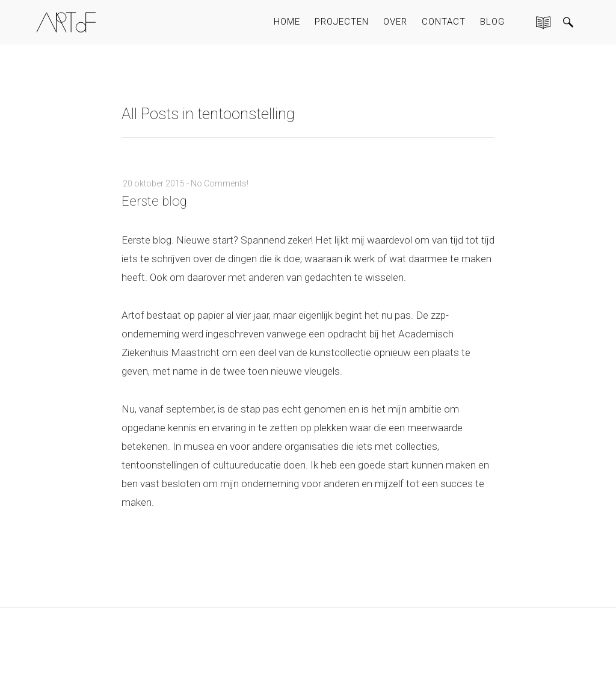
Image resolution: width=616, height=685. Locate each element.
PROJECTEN (342, 22)
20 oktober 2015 (154, 183)
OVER (395, 22)
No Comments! (220, 183)
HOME (287, 22)
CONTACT (444, 22)
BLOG (492, 22)
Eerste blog (154, 201)
